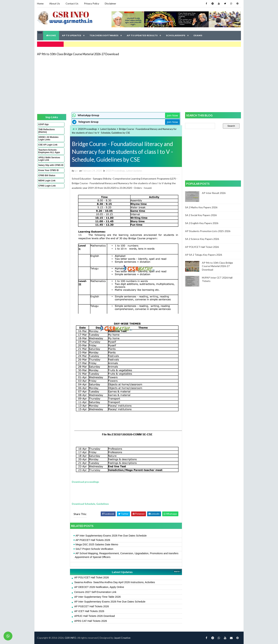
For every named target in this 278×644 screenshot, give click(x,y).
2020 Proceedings (87, 129)
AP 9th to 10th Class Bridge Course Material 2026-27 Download (78, 54)
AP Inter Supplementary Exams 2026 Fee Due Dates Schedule (111, 536)
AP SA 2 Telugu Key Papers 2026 (204, 255)
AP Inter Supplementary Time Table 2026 (98, 597)
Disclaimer (110, 3)
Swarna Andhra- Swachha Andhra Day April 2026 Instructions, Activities (115, 582)
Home (40, 3)
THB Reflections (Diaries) (47, 131)
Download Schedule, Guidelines (90, 504)
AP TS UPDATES (72, 35)
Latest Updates (108, 129)
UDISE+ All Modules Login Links (48, 138)
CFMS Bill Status (47, 175)
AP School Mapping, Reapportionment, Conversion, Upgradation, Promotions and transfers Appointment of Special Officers (127, 555)
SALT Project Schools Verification (94, 549)
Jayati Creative (122, 638)
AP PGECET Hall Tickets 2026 (93, 540)
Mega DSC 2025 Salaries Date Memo (97, 544)
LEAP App (43, 124)
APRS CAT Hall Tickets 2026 (91, 621)
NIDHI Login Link (47, 181)
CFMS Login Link (47, 186)
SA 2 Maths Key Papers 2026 (201, 207)
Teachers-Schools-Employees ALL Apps (49, 151)
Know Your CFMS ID (48, 170)
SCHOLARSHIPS (176, 35)
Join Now (172, 115)
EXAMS (198, 35)
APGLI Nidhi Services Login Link (49, 159)
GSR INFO (70, 638)
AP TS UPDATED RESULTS (142, 35)
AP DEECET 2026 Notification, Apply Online (99, 587)
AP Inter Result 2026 (214, 193)
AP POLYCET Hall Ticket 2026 (92, 577)
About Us (55, 3)
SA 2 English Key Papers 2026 (202, 223)
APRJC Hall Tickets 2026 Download (95, 616)
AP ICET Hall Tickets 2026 (89, 611)
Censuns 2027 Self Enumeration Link (95, 592)
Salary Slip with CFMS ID (51, 165)
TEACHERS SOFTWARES (104, 35)
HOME (51, 35)
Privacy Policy (92, 3)
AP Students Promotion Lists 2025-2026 (208, 231)
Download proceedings (85, 482)
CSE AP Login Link (48, 145)
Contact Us (72, 3)
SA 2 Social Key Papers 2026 (201, 215)
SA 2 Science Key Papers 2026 (202, 239)
